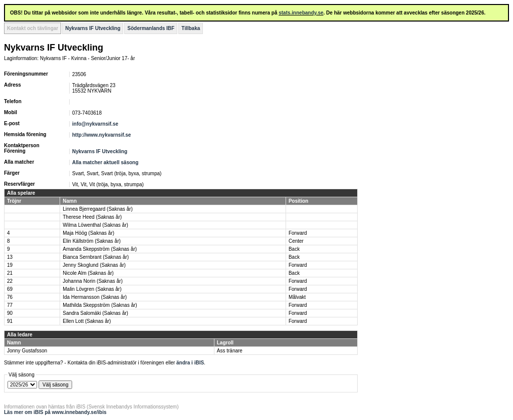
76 (10, 297)
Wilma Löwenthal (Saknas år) (95, 225)
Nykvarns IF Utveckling (93, 28)
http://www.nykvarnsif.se (101, 135)
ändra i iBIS (190, 363)
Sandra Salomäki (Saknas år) (95, 313)
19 (10, 265)
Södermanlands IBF (151, 28)
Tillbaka (191, 28)
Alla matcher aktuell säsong (105, 162)
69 (10, 289)
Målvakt (297, 297)
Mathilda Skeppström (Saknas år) (100, 305)
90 (10, 313)
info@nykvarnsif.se (95, 124)
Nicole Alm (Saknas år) (88, 273)
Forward (298, 233)
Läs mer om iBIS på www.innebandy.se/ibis (55, 412)
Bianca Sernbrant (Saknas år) (96, 257)
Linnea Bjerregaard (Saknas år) (98, 209)
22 (10, 281)
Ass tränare (230, 351)
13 (10, 257)
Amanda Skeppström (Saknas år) (100, 249)
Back (294, 249)
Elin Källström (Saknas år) (92, 241)
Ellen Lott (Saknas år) (87, 321)
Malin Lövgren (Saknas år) (92, 289)
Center (296, 241)
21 (10, 273)
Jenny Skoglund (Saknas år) (94, 265)
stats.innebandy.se (301, 13)
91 (10, 321)
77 (10, 305)
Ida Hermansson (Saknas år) (95, 297)
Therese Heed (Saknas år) (92, 217)
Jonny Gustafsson (27, 351)
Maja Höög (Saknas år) (88, 233)
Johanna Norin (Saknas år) (93, 281)
